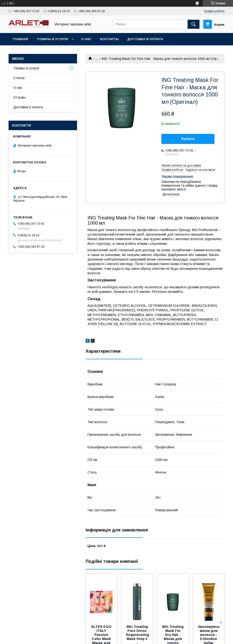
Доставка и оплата (145, 39)
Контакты (109, 39)
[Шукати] (194, 24)
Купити (188, 139)
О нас (86, 39)
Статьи (19, 78)
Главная (20, 39)
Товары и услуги (52, 39)
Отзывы (19, 97)
